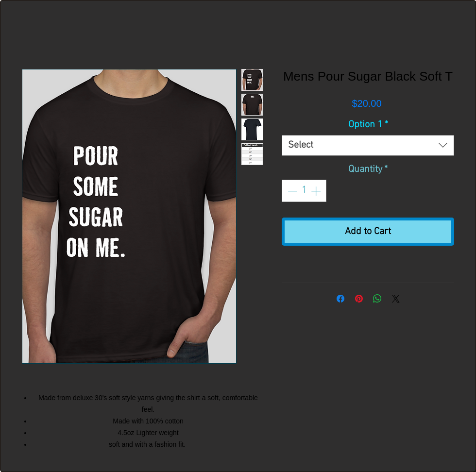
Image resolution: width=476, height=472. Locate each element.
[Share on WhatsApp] (377, 299)
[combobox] (368, 145)
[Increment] (317, 191)
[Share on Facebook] (340, 299)
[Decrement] (291, 191)
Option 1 (368, 125)
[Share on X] (396, 299)
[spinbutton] (304, 191)
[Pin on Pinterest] (359, 299)
